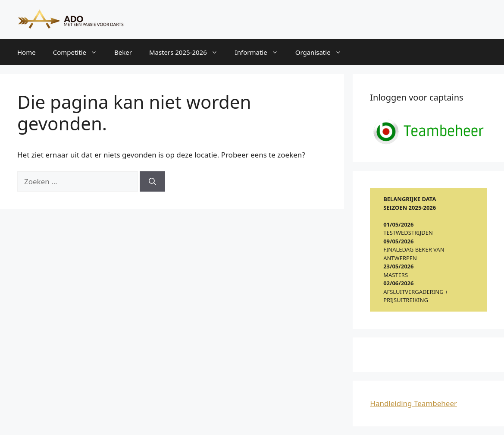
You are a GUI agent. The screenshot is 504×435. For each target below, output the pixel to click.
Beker (123, 52)
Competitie (79, 52)
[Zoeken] (152, 182)
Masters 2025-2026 (188, 52)
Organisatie (323, 52)
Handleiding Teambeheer (413, 403)
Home (27, 52)
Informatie (261, 52)
